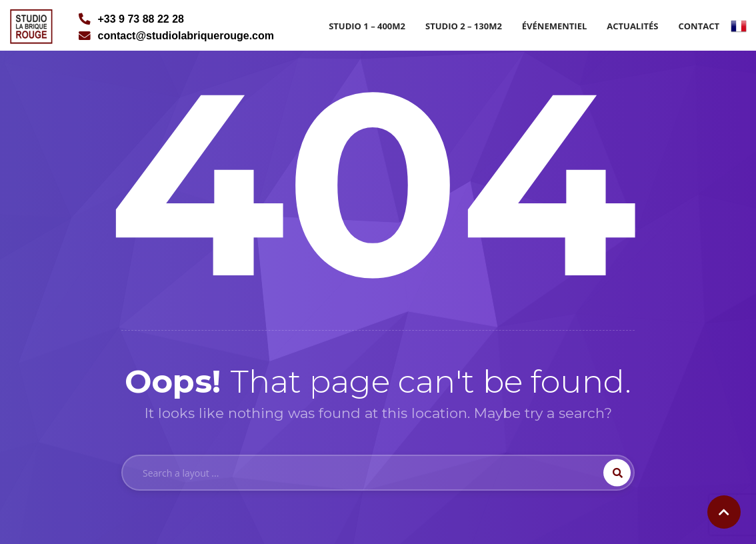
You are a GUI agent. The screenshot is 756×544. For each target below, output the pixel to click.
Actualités (632, 26)
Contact (699, 26)
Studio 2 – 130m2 (464, 26)
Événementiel (554, 26)
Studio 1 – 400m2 (367, 26)
